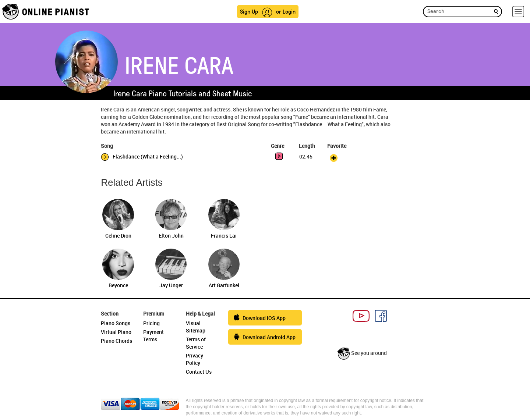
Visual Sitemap (196, 327)
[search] (496, 11)
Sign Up (249, 11)
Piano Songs (116, 323)
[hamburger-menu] (518, 12)
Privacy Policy (195, 359)
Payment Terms (153, 336)
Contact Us (199, 372)
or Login (286, 11)
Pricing (151, 323)
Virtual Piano (116, 332)
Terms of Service (196, 343)
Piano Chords (116, 341)
